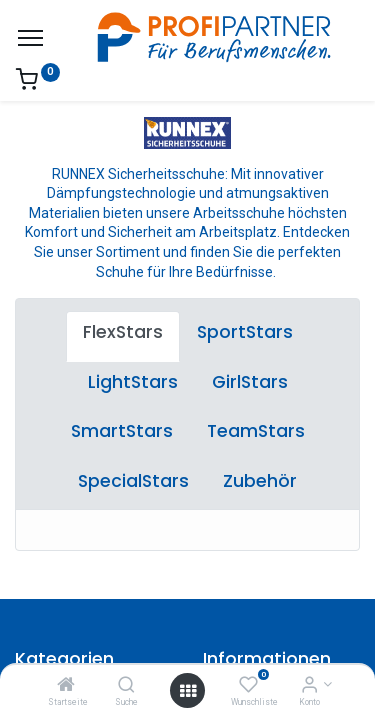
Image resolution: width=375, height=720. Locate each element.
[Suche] (126, 686)
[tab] (123, 336)
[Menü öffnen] (188, 691)
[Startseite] (66, 686)
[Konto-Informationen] (309, 686)
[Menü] (30, 38)
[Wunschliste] (248, 686)
